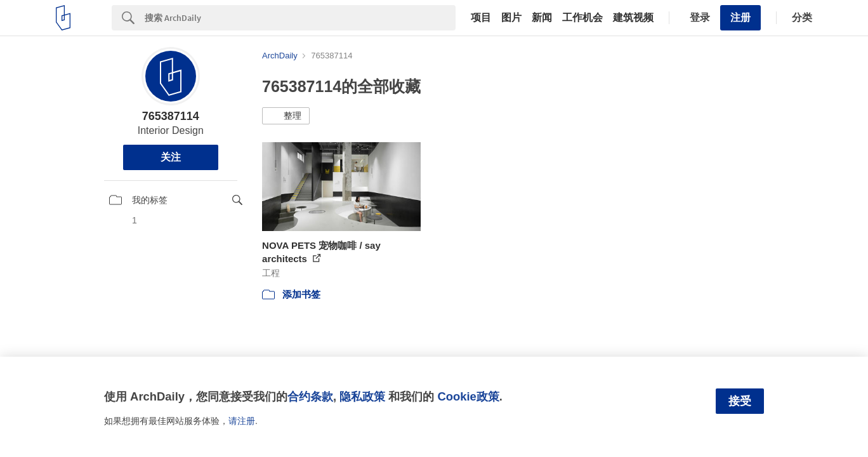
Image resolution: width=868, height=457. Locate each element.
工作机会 (582, 18)
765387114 (171, 116)
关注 (171, 157)
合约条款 (310, 396)
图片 (511, 18)
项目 (481, 18)
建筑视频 (633, 18)
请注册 (242, 421)
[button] (286, 116)
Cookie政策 (468, 396)
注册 (740, 17)
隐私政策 (362, 396)
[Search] (300, 18)
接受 (740, 401)
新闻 (542, 18)
